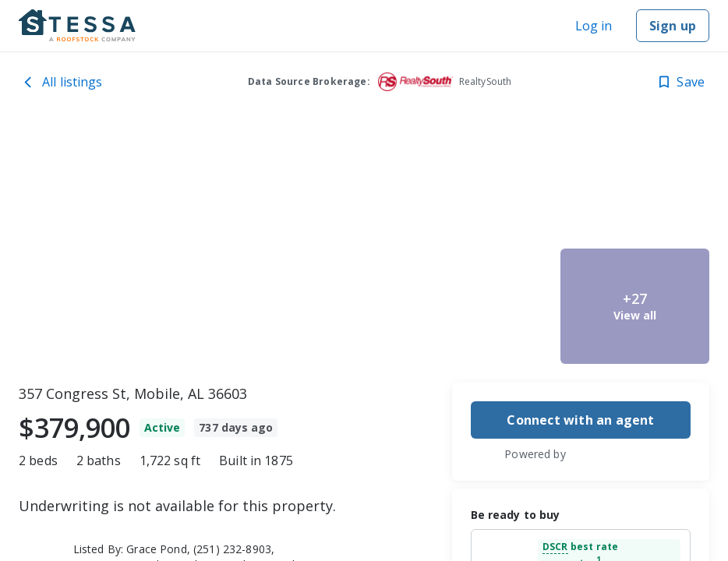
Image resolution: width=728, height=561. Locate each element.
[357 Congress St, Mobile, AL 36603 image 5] (635, 306)
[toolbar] (364, 245)
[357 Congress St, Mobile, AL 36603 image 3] (480, 306)
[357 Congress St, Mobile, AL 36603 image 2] (480, 185)
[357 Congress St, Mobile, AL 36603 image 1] (209, 245)
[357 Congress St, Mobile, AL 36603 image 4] (635, 185)
